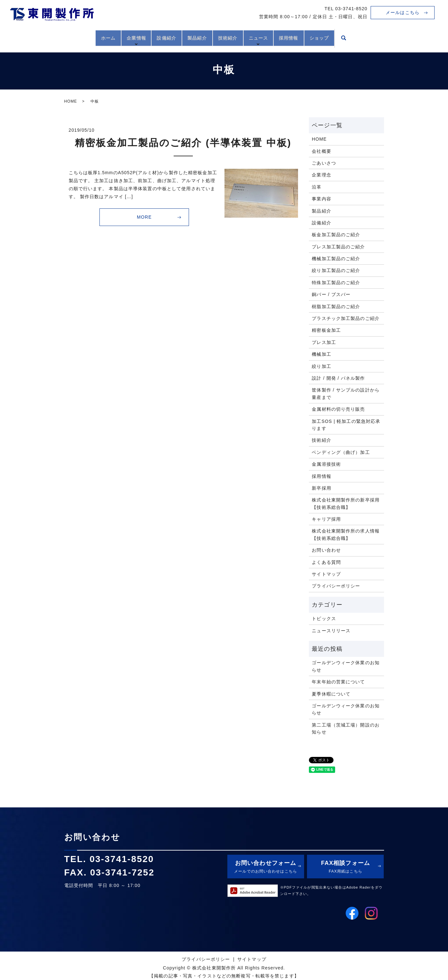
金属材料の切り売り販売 (338, 409)
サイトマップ (326, 574)
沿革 (317, 187)
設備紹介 (156, 37)
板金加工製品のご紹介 (336, 235)
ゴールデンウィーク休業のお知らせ (346, 666)
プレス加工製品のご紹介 (338, 247)
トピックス (324, 618)
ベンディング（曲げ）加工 (341, 452)
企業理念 (321, 175)
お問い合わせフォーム (266, 867)
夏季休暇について (331, 694)
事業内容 (321, 199)
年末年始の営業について (338, 682)
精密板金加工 (326, 330)
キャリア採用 (326, 519)
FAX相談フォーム (345, 867)
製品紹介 (193, 37)
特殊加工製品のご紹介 (336, 283)
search (370, 38)
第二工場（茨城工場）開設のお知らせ (346, 728)
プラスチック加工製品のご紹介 (346, 318)
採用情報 (304, 37)
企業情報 (121, 37)
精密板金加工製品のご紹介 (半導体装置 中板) (183, 143)
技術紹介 (231, 37)
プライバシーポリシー (336, 586)
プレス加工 (324, 342)
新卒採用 (321, 488)
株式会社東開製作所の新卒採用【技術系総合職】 (346, 503)
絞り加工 (321, 366)
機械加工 (321, 354)
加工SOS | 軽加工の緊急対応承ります (346, 425)
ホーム (86, 37)
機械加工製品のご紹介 (336, 259)
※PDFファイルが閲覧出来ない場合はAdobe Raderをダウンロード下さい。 (331, 891)
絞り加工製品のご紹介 (336, 270)
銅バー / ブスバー (331, 294)
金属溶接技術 (326, 464)
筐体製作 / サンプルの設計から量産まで (346, 393)
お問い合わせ (326, 550)
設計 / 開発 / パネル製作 (338, 378)
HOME (71, 101)
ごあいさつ (324, 163)
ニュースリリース (331, 631)
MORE (144, 217)
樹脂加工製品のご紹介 (336, 307)
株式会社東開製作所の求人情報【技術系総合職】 (346, 534)
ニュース (269, 37)
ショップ (342, 37)
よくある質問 (326, 562)
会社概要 (321, 151)
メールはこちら (403, 12)
